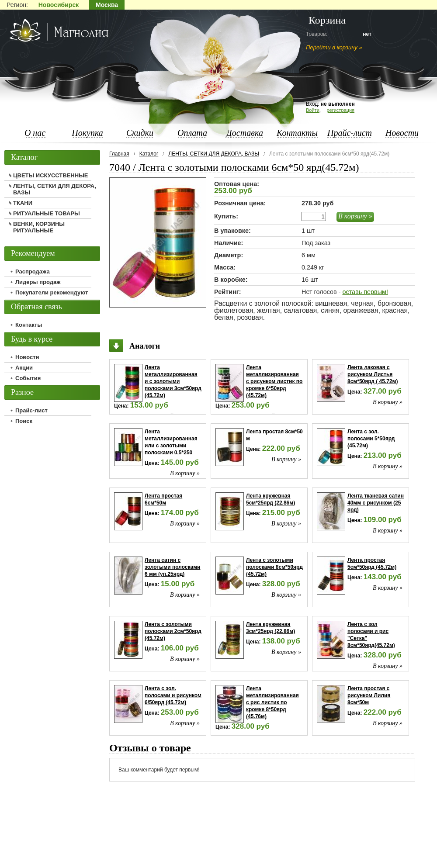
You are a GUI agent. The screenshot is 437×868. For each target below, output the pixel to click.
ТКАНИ (23, 203)
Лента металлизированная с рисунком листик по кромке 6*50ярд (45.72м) (274, 381)
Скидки (140, 133)
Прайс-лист (350, 133)
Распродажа (33, 271)
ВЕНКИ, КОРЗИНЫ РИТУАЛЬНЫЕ (39, 227)
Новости (402, 133)
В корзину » (355, 216)
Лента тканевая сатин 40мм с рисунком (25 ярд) (376, 503)
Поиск (24, 421)
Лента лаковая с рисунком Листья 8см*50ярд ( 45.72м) (373, 374)
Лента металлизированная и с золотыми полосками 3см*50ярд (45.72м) (173, 381)
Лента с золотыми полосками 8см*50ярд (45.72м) (274, 567)
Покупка (87, 133)
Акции (24, 368)
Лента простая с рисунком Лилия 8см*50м (369, 695)
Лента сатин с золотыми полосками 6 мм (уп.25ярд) (172, 567)
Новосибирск (59, 5)
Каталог (149, 154)
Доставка (245, 133)
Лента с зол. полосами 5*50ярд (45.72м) (371, 439)
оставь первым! (365, 292)
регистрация (340, 110)
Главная (119, 154)
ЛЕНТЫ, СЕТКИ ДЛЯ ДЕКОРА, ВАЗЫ (214, 154)
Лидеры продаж (38, 282)
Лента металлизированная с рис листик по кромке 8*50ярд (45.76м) (272, 702)
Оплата (192, 133)
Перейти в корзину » (334, 47)
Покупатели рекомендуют (52, 292)
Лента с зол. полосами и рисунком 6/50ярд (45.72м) (173, 695)
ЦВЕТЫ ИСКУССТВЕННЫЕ (51, 175)
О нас (35, 133)
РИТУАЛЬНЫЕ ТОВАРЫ (47, 213)
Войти (313, 110)
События (28, 378)
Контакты (297, 133)
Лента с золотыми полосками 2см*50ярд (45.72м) (173, 631)
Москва (107, 5)
